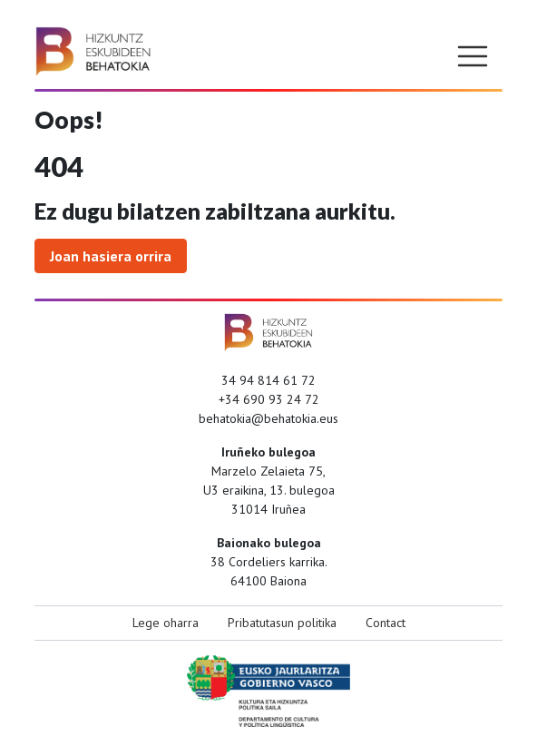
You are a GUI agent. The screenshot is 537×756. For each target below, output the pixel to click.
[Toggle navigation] (473, 56)
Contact (386, 623)
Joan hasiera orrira (111, 256)
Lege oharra (166, 623)
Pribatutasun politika (282, 623)
